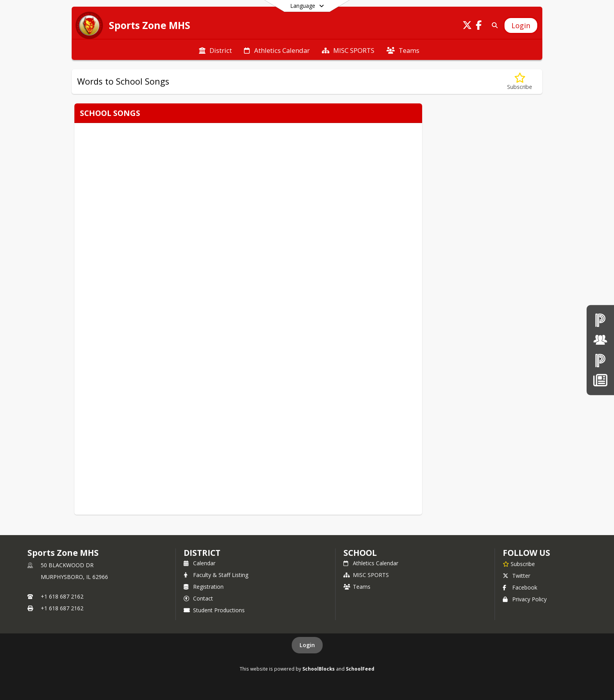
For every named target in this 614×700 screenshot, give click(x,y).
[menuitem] (215, 50)
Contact (198, 598)
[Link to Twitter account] (467, 26)
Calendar (200, 563)
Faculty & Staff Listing (216, 575)
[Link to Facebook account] (479, 26)
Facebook (520, 587)
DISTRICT (202, 553)
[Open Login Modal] (521, 25)
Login (307, 645)
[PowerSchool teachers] (600, 320)
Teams (357, 587)
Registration (204, 587)
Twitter (516, 576)
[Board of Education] (600, 340)
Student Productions (214, 610)
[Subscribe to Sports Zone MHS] (519, 564)
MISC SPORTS (366, 575)
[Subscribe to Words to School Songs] (520, 82)
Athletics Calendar (371, 563)
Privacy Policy (525, 599)
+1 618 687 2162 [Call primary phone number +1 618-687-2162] (62, 596)
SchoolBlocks (319, 669)
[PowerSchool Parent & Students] (600, 360)
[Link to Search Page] (493, 25)
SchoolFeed (360, 669)
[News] (600, 380)
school (360, 553)
